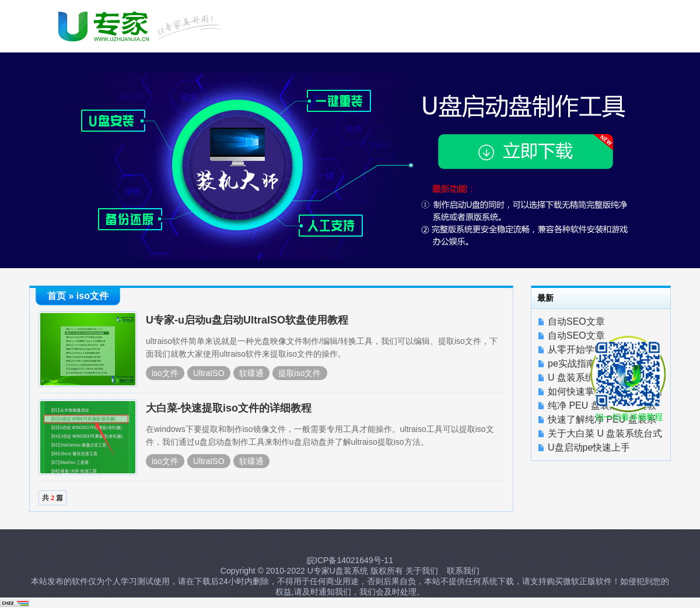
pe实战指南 (572, 363)
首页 (57, 296)
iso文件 (165, 373)
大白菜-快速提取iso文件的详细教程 (229, 408)
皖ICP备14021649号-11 (350, 560)
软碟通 (251, 373)
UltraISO (209, 373)
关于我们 (422, 571)
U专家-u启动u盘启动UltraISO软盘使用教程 (247, 320)
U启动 (141, 25)
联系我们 (463, 571)
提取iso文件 (300, 373)
